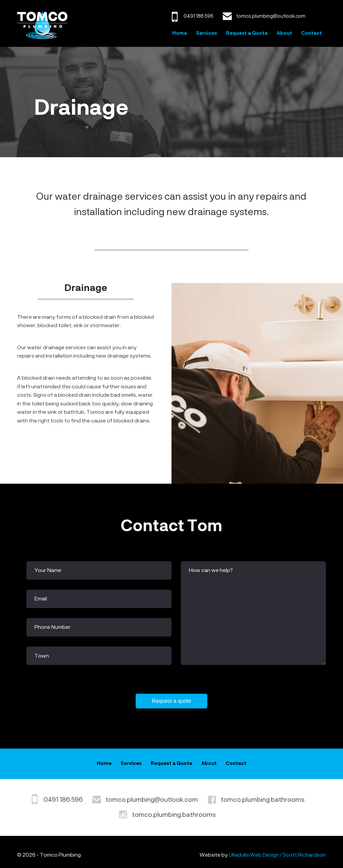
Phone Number (53, 628)
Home (180, 33)
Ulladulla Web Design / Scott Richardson (277, 855)
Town (42, 656)
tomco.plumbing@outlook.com (152, 800)
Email (41, 599)
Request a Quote (247, 33)
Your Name (48, 571)
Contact (312, 33)
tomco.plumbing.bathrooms (263, 800)
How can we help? (211, 571)
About (284, 33)
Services (207, 33)
